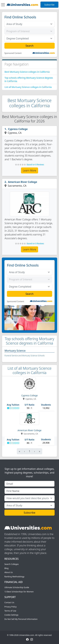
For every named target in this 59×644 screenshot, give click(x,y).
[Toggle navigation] (3, 5)
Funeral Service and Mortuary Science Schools (25, 356)
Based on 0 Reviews (35, 165)
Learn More (30, 170)
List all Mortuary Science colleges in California (28, 87)
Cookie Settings (11, 615)
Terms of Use (10, 611)
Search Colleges (12, 564)
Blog (6, 568)
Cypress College (18, 129)
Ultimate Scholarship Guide (17, 587)
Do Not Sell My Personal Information (21, 619)
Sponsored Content (13, 53)
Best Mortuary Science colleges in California (27, 72)
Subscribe (49, 5)
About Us (9, 572)
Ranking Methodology (14, 577)
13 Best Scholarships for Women (19, 592)
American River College (23, 182)
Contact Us (9, 602)
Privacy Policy (10, 607)
